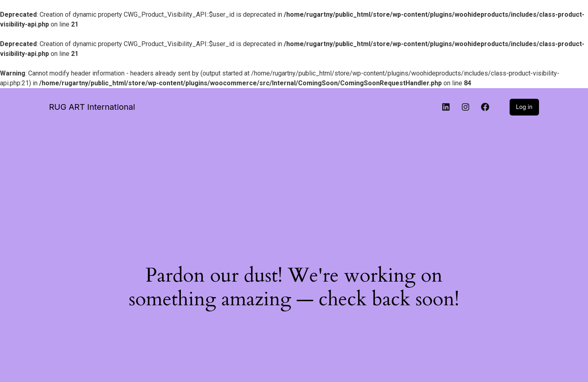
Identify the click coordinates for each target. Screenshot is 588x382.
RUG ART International (92, 107)
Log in (525, 107)
